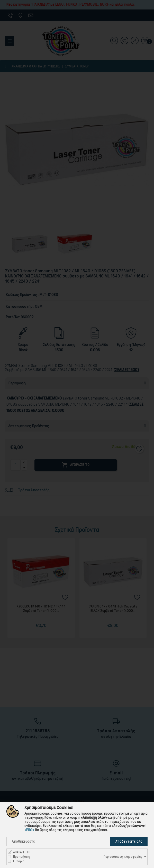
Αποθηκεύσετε (23, 841)
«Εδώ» (29, 830)
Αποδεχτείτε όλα (129, 841)
